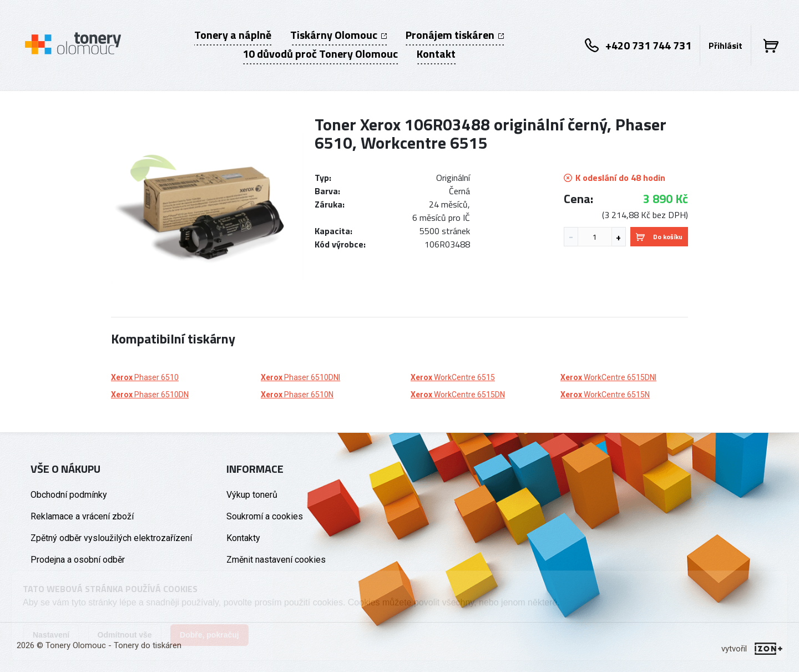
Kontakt (436, 54)
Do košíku (659, 237)
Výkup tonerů (252, 495)
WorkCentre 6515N (605, 395)
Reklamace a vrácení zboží (82, 516)
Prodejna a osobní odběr (78, 560)
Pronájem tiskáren (455, 35)
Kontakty (243, 538)
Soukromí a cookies (265, 516)
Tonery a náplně (233, 35)
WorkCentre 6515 (453, 377)
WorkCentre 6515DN (458, 395)
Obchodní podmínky (69, 495)
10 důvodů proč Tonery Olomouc (320, 54)
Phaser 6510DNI (300, 377)
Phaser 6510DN (150, 395)
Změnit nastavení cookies (276, 560)
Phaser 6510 (145, 377)
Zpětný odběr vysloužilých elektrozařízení (111, 538)
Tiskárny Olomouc (338, 35)
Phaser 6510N (297, 395)
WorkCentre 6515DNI (608, 377)
